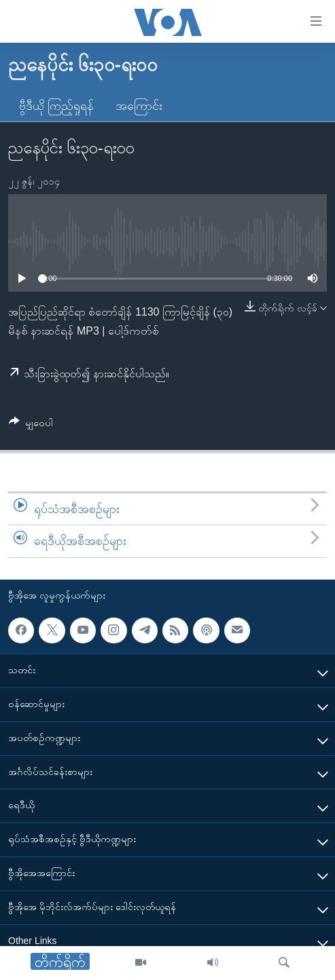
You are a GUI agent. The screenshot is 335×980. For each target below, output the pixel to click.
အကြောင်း (139, 106)
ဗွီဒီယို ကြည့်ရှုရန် (56, 106)
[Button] (31, 425)
